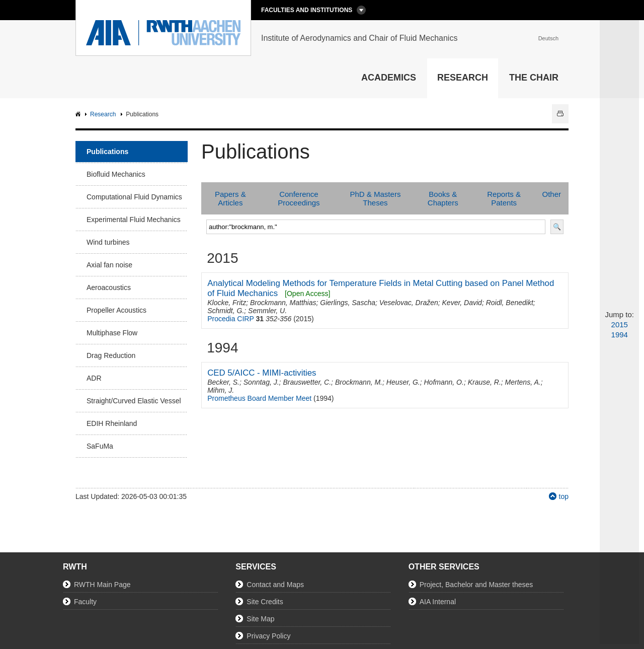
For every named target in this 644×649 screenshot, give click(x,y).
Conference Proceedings (299, 198)
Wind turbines (108, 242)
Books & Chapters (443, 198)
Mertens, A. (523, 382)
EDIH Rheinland (112, 423)
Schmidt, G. (226, 311)
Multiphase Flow (112, 333)
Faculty (85, 602)
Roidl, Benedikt (510, 303)
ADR (94, 378)
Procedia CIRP (230, 319)
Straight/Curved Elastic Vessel (134, 401)
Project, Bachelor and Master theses (476, 585)
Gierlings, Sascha (348, 303)
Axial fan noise (109, 265)
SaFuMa (100, 446)
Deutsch (548, 38)
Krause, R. (485, 382)
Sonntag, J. (261, 382)
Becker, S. (223, 382)
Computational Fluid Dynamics (134, 197)
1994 (620, 335)
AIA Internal (438, 602)
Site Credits (265, 602)
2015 (620, 324)
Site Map (260, 619)
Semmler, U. (267, 311)
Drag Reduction (111, 355)
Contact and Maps (275, 585)
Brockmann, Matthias (283, 303)
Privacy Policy (268, 636)
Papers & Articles (230, 198)
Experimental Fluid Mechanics (134, 220)
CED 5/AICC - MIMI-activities (262, 373)
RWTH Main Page (102, 585)
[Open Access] (307, 294)
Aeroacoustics (109, 287)
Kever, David (462, 303)
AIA (79, 115)
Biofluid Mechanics (116, 174)
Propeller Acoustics (116, 310)
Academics (389, 78)
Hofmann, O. (444, 382)
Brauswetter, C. (307, 382)
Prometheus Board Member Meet (259, 398)
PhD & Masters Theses (376, 198)
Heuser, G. (403, 382)
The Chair (534, 78)
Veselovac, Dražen (409, 303)
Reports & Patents (504, 198)
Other (551, 194)
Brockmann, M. (359, 382)
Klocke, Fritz (227, 303)
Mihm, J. (221, 390)
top (564, 496)
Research (463, 78)
